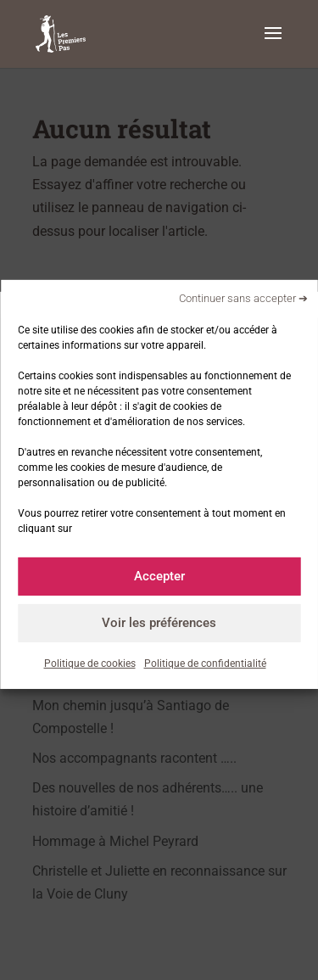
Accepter (159, 576)
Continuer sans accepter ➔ (243, 298)
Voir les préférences (159, 623)
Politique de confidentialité (205, 663)
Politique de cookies (90, 663)
